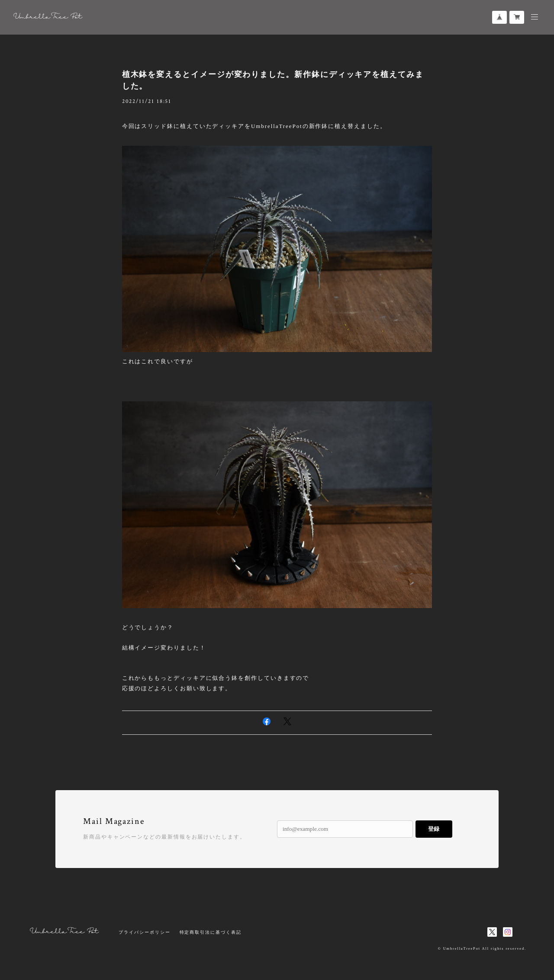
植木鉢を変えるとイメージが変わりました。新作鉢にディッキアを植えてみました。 (273, 80)
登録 (434, 829)
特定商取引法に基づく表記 (211, 932)
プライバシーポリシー (144, 932)
